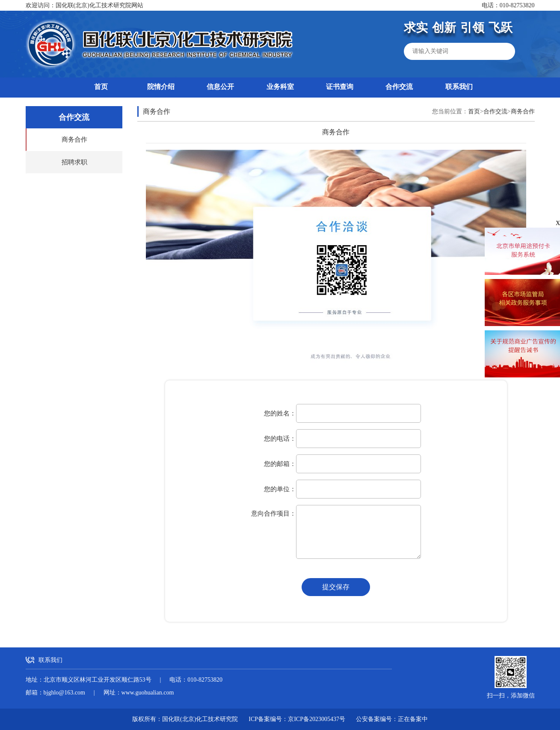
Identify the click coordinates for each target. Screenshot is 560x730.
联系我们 (459, 87)
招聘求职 (74, 162)
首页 (101, 87)
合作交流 (399, 87)
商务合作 (74, 139)
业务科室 (280, 87)
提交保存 (336, 587)
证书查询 (340, 87)
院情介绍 (161, 87)
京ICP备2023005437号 (317, 719)
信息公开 (220, 87)
